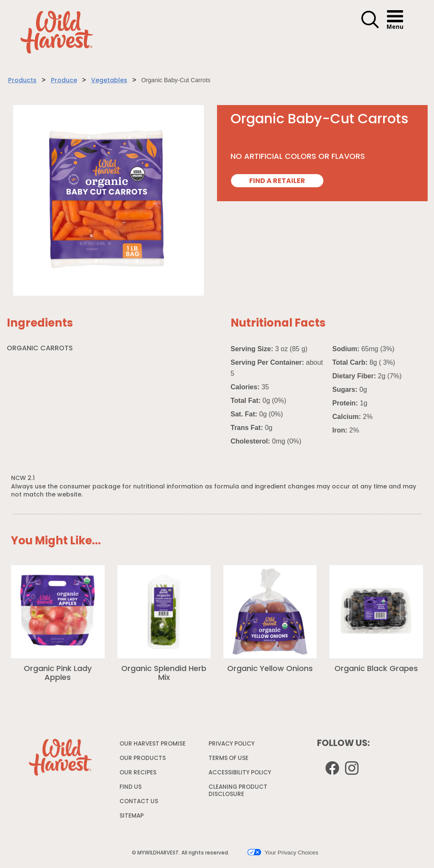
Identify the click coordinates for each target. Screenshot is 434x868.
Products (22, 81)
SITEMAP (132, 816)
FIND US (131, 787)
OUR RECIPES (138, 773)
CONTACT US (139, 802)
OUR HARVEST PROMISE (153, 744)
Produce (64, 81)
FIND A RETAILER (277, 181)
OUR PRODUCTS (143, 758)
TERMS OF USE (230, 760)
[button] (370, 27)
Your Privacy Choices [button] (283, 852)
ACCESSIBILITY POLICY (241, 775)
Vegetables (109, 81)
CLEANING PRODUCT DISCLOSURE (238, 793)
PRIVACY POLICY (233, 746)
